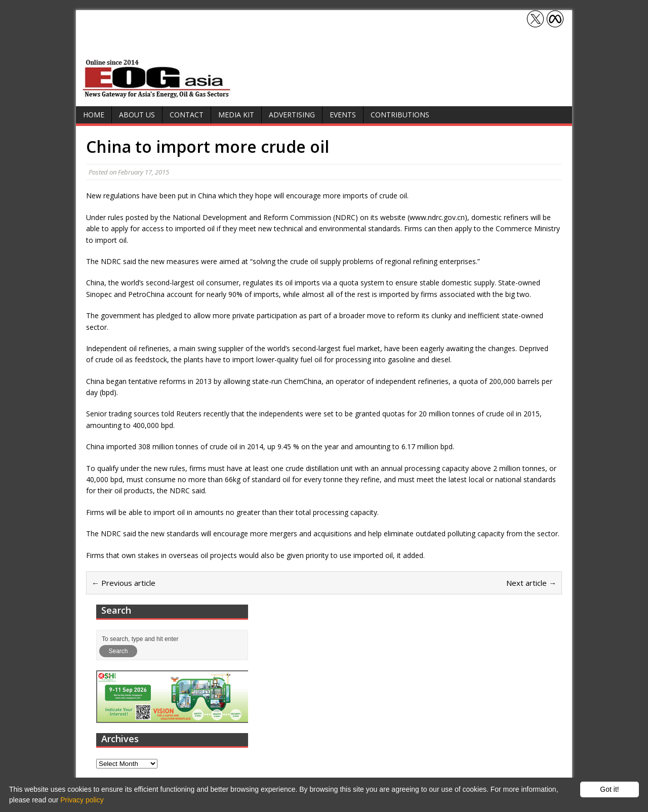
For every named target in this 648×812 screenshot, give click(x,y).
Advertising (292, 115)
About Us (137, 115)
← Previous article (124, 583)
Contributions (400, 115)
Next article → (531, 583)
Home (94, 115)
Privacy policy (82, 800)
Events (343, 115)
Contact (187, 115)
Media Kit (236, 115)
